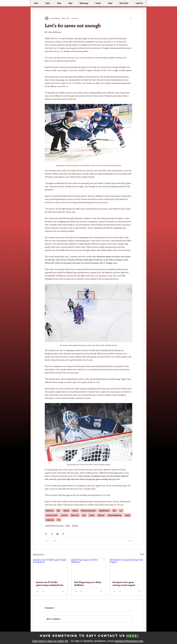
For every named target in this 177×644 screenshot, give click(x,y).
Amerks (75, 511)
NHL (114, 511)
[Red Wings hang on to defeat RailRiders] (89, 568)
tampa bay (50, 520)
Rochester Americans (88, 511)
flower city (75, 515)
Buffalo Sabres (104, 511)
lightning (101, 515)
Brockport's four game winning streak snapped (124, 584)
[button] (110, 3)
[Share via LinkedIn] (57, 534)
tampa (127, 515)
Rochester (50, 511)
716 (59, 520)
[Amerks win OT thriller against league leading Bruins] (50, 568)
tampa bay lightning (114, 515)
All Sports (75, 526)
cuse (84, 515)
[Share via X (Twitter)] (52, 534)
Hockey (66, 511)
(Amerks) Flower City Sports (54, 526)
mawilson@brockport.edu (129, 641)
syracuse (64, 515)
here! (133, 636)
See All (142, 554)
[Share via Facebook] (46, 534)
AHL (58, 511)
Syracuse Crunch (52, 515)
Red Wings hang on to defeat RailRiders (88, 584)
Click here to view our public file (50, 641)
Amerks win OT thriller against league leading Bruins (50, 584)
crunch (92, 515)
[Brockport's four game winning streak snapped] (127, 568)
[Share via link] (63, 534)
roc (121, 511)
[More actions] (131, 18)
